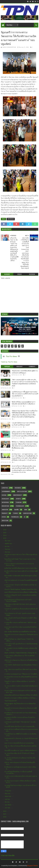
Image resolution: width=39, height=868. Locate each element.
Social (4, 495)
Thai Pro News (11, 356)
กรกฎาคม (8, 791)
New (26, 510)
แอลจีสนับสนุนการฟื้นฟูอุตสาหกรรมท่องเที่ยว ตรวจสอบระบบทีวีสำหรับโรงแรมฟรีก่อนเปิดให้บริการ (25, 394)
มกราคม (8, 808)
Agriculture (27, 513)
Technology (20, 506)
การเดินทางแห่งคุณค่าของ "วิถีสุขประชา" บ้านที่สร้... (21, 674)
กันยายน (8, 549)
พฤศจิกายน (9, 543)
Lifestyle (5, 488)
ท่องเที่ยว (17, 510)
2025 (5, 533)
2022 (5, 811)
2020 (5, 817)
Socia (4, 517)
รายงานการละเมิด (8, 855)
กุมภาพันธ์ (8, 805)
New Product (18, 495)
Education (5, 506)
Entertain (11, 219)
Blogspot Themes (33, 866)
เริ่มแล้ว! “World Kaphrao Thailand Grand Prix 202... (21, 589)
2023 (5, 538)
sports (18, 499)
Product (5, 513)
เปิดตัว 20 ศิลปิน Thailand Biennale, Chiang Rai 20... (21, 653)
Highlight (5, 499)
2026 (5, 530)
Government (6, 492)
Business (18, 488)
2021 (5, 814)
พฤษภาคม (8, 796)
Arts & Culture (22, 492)
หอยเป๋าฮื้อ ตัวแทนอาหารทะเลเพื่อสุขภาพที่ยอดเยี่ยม (21, 592)
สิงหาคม (8, 552)
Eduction (5, 521)
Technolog (15, 517)
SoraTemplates (13, 866)
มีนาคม (7, 802)
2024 (5, 535)
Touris (15, 513)
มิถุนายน (8, 793)
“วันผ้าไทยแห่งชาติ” (11, 701)
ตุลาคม (7, 546)
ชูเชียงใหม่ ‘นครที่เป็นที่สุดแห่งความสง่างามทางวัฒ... (21, 568)
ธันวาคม (8, 541)
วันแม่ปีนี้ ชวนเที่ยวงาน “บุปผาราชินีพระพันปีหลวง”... (21, 750)
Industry (5, 510)
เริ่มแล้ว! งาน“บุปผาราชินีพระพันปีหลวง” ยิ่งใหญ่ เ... (21, 698)
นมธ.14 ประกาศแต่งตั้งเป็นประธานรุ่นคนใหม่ (19, 743)
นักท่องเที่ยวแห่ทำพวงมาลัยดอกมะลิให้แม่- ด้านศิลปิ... (21, 695)
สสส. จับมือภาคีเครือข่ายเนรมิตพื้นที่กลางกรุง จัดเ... (21, 632)
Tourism (19, 502)
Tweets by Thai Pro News (9, 362)
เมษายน (8, 799)
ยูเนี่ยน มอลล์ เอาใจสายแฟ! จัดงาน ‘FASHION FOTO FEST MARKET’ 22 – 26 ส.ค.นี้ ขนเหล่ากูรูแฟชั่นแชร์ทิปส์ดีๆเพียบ (25, 434)
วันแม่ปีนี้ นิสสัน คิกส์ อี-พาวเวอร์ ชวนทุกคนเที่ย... (20, 726)
